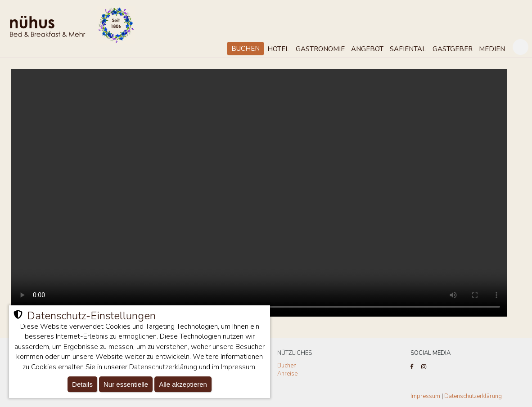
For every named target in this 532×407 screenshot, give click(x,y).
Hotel (278, 49)
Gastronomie (320, 49)
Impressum (425, 396)
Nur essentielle (126, 384)
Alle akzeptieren (183, 384)
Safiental (408, 49)
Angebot (367, 49)
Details (82, 384)
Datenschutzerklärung (473, 396)
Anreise (287, 374)
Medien (492, 49)
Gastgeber (453, 49)
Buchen (246, 49)
